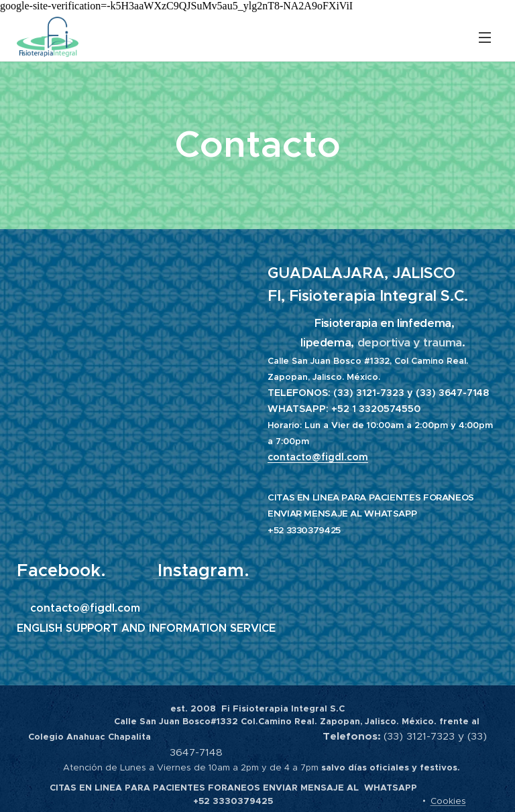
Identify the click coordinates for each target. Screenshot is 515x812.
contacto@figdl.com (318, 457)
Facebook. (61, 570)
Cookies (448, 801)
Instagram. (204, 570)
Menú (485, 38)
